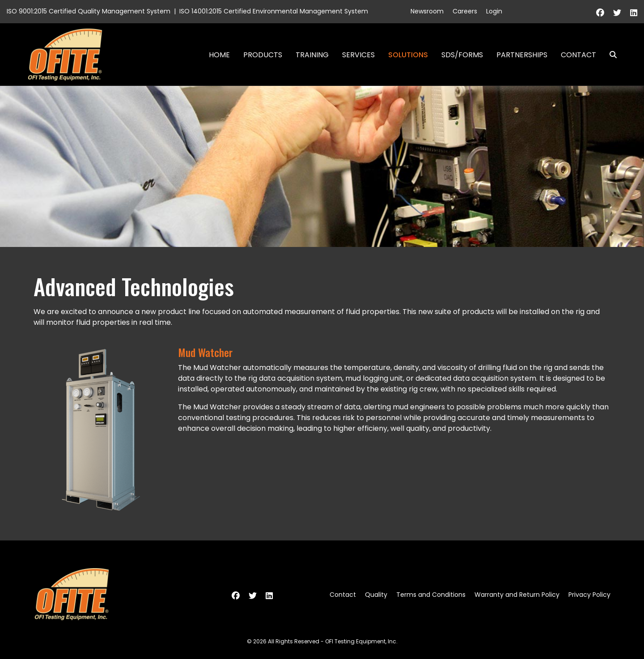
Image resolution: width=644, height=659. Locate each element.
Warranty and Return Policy (517, 595)
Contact (578, 55)
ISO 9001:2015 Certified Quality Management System (89, 11)
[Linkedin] (634, 13)
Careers (465, 11)
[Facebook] (600, 13)
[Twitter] (617, 13)
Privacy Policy (589, 595)
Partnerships (522, 55)
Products (263, 55)
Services (358, 55)
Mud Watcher (205, 352)
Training (312, 55)
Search (610, 55)
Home (219, 55)
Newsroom (427, 11)
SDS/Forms (462, 55)
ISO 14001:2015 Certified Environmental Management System (274, 11)
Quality (376, 595)
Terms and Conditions (431, 595)
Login (494, 11)
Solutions (408, 55)
